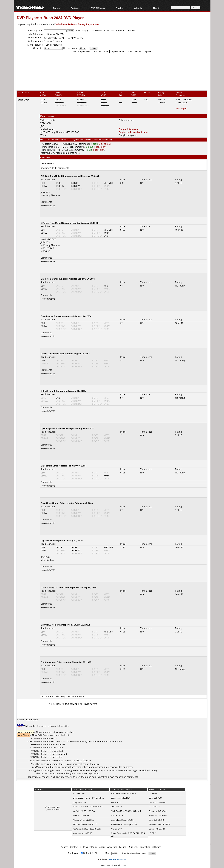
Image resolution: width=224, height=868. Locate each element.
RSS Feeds (133, 847)
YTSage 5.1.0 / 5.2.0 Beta (84, 820)
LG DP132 (153, 833)
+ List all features (53, 45)
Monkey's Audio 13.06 (82, 833)
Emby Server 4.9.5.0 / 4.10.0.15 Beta (89, 798)
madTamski (48, 503)
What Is (138, 8)
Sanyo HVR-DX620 (157, 829)
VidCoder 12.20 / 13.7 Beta (84, 811)
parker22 (47, 625)
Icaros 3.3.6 (116, 802)
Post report (182, 108)
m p (44, 279)
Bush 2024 (24, 100)
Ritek (45, 150)
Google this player (128, 129)
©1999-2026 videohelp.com (112, 865)
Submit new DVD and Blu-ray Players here (77, 24)
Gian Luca (48, 354)
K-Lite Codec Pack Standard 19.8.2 (88, 807)
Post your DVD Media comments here (60, 153)
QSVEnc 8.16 (116, 807)
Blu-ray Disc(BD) (56, 34)
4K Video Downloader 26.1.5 (85, 824)
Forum (57, 8)
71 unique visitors (53, 807)
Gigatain (47, 144)
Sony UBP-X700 (156, 798)
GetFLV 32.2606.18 (81, 816)
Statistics (145, 847)
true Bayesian (95, 770)
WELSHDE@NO (50, 587)
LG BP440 (153, 793)
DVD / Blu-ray (98, 8)
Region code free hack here (133, 132)
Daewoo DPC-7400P (158, 802)
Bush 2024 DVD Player (64, 18)
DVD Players (28, 18)
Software (75, 8)
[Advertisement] (112, 77)
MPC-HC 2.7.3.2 (118, 816)
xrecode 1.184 (79, 793)
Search (65, 847)
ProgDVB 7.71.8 (80, 802)
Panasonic (48, 147)
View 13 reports (184, 99)
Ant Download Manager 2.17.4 (124, 824)
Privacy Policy (90, 847)
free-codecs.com (117, 859)
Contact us (76, 847)
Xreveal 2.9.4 (116, 829)
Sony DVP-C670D (156, 820)
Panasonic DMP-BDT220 (160, 824)
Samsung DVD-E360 (158, 816)
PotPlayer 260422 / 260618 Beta (87, 829)
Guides (119, 8)
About (156, 8)
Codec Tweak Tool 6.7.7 (121, 798)
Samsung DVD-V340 (158, 811)
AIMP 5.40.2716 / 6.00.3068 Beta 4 (126, 811)
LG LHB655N (155, 807)
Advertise (112, 847)
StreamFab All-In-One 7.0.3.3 (123, 793)
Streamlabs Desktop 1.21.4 (123, 820)
